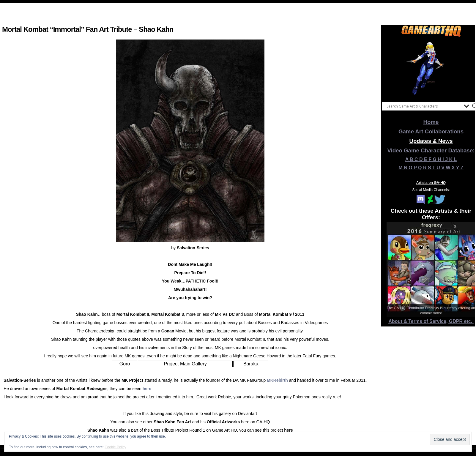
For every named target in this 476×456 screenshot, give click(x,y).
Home (431, 122)
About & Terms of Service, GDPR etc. (431, 321)
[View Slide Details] (431, 68)
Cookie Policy (115, 447)
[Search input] (424, 106)
